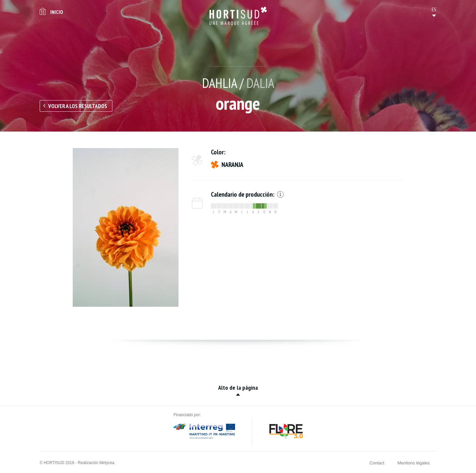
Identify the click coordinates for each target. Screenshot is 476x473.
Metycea (107, 463)
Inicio (57, 12)
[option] (126, 227)
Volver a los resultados (78, 106)
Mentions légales (414, 463)
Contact (377, 463)
